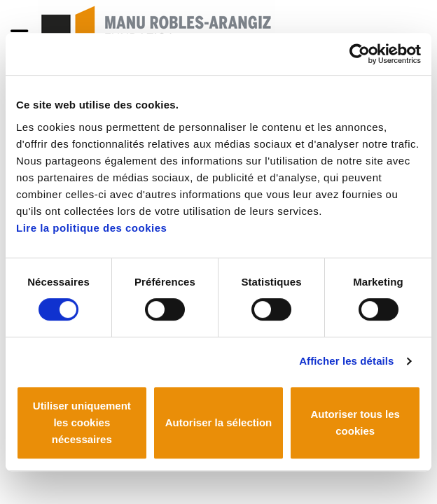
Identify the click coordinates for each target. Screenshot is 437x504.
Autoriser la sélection (219, 422)
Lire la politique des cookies (91, 228)
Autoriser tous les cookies (355, 422)
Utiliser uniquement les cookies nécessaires (82, 422)
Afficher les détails (346, 361)
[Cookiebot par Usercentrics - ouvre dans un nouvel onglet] (360, 54)
